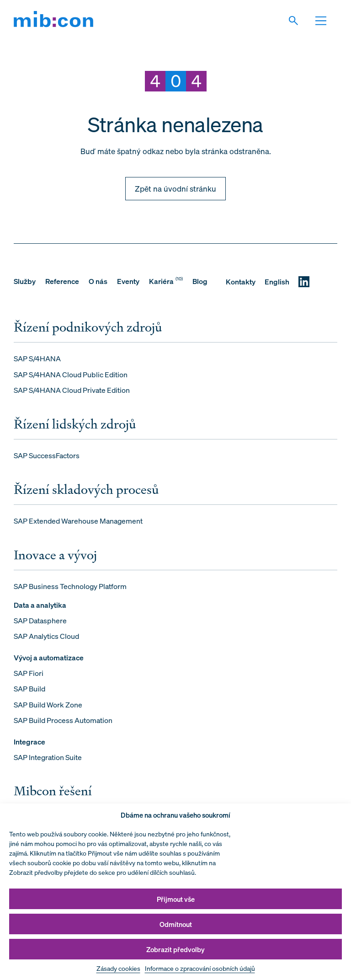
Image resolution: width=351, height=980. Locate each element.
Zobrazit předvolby (175, 949)
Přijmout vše (176, 899)
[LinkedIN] (304, 282)
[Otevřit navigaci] (326, 21)
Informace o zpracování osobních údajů (200, 968)
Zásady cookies (118, 968)
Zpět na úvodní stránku (175, 189)
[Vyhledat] (298, 21)
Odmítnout (176, 924)
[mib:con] (53, 21)
